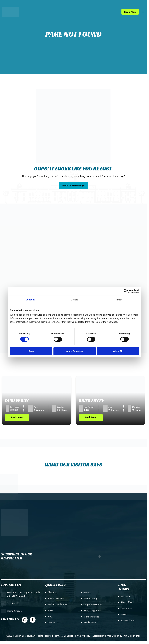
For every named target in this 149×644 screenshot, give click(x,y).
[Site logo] (11, 12)
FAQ (50, 617)
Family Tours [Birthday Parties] (90, 623)
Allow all (118, 351)
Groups (87, 593)
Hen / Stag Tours (92, 611)
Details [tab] (74, 300)
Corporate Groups (93, 605)
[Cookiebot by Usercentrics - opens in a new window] (126, 291)
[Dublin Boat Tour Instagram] (25, 620)
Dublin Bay (17, 401)
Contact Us (53, 623)
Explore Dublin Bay (57, 605)
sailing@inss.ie (14, 611)
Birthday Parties (91, 617)
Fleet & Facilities (56, 599)
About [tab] (119, 300)
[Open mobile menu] (143, 12)
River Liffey (91, 401)
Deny (31, 351)
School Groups (91, 599)
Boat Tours (126, 597)
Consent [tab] (30, 300)
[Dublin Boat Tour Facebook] (33, 620)
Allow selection (75, 351)
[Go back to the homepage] (73, 186)
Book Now (130, 12)
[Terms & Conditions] (65, 636)
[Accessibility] (98, 636)
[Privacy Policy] (83, 636)
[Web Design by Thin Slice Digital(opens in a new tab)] (131, 636)
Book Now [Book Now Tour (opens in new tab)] (17, 418)
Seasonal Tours (128, 621)
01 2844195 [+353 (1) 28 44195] (13, 604)
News (51, 611)
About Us (52, 593)
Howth (124, 614)
